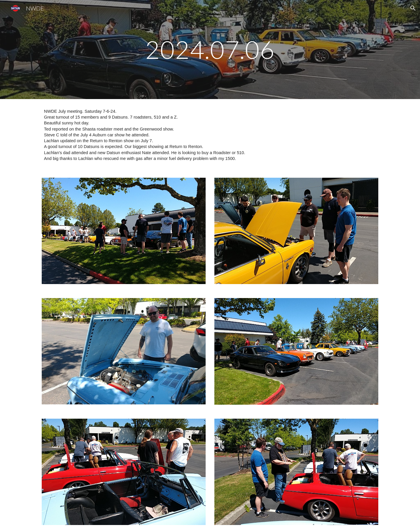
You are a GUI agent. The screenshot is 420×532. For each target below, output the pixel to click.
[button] (413, 8)
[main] (210, 49)
